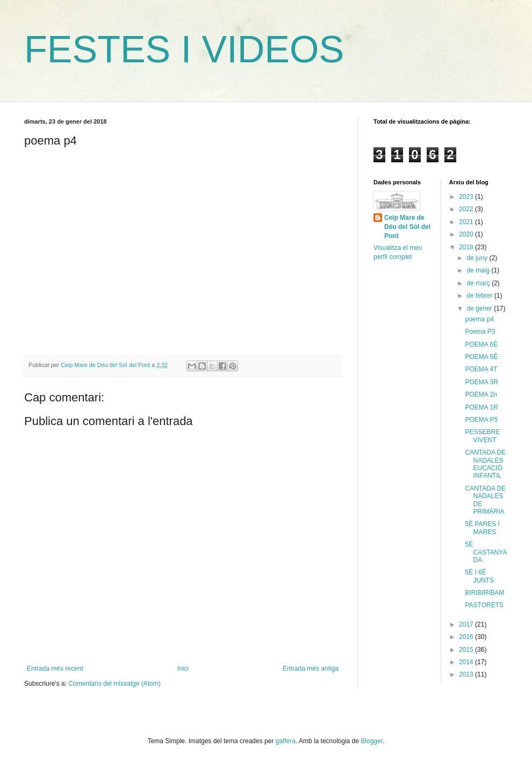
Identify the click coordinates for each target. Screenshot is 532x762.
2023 (467, 197)
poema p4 (479, 319)
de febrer (480, 296)
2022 (467, 209)
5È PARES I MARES (482, 528)
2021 (467, 222)
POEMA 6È (481, 344)
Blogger (372, 741)
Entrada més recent (55, 668)
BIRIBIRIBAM (484, 593)
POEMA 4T (481, 369)
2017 (467, 624)
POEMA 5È (481, 357)
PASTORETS (484, 605)
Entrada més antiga (311, 668)
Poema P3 (480, 332)
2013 (467, 674)
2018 (467, 247)
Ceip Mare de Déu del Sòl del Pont (407, 227)
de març (479, 283)
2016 (467, 637)
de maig (479, 270)
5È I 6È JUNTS (479, 576)
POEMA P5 (481, 420)
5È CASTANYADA (486, 552)
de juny (478, 258)
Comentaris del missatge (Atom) (114, 684)
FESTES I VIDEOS (184, 49)
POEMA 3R (481, 382)
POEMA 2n (481, 394)
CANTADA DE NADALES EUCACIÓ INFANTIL (485, 464)
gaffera (286, 741)
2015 (467, 650)
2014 (467, 662)
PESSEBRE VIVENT (482, 436)
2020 (467, 234)
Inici (183, 668)
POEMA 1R (481, 407)
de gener (480, 308)
